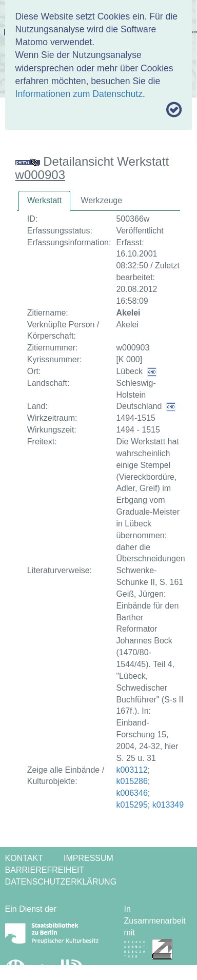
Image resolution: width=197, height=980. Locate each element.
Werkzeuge (101, 200)
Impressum (88, 858)
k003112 (132, 770)
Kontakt (24, 858)
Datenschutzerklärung (61, 882)
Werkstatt (44, 200)
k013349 (168, 805)
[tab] (44, 201)
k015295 (132, 805)
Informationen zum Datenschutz (79, 94)
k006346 (132, 793)
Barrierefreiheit (45, 870)
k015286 (132, 781)
